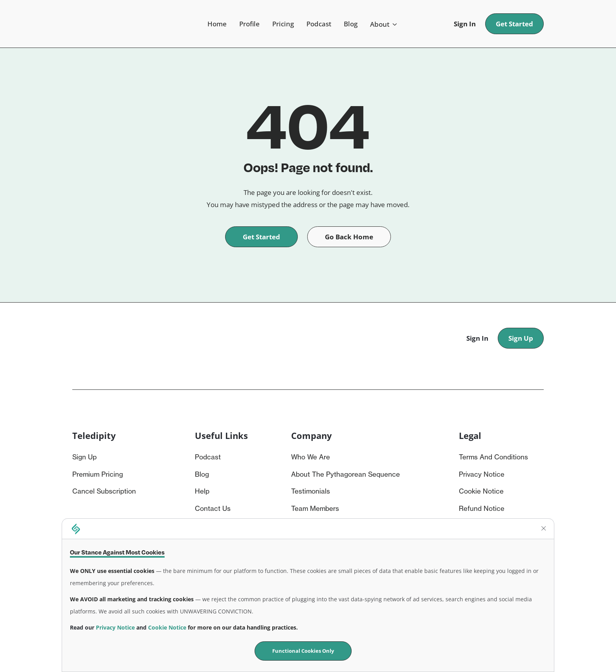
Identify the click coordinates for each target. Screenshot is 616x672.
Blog (351, 24)
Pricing (283, 24)
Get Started (514, 24)
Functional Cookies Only (303, 651)
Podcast (319, 24)
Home (217, 24)
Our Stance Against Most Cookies (117, 552)
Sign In (465, 24)
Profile (249, 24)
